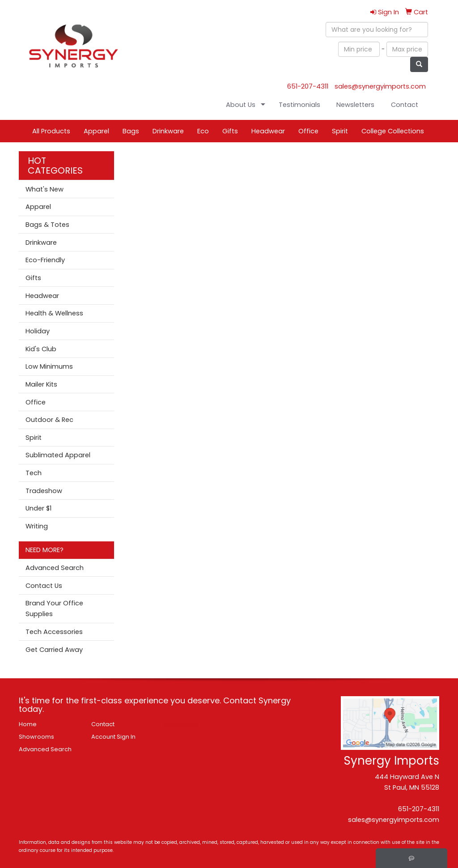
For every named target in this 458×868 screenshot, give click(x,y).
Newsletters (355, 105)
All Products (51, 131)
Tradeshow (44, 491)
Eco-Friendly (45, 260)
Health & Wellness (54, 313)
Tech (34, 473)
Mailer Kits (41, 384)
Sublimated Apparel (58, 455)
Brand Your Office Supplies (54, 608)
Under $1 (38, 508)
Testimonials (299, 105)
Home (28, 724)
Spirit (340, 131)
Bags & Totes (47, 225)
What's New (45, 189)
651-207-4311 (308, 86)
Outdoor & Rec (49, 420)
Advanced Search (55, 568)
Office (308, 131)
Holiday (38, 331)
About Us (241, 105)
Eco (203, 131)
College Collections (393, 131)
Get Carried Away (54, 650)
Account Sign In (113, 737)
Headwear (268, 131)
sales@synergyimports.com (380, 86)
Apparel (96, 131)
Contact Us (44, 586)
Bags (131, 131)
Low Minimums (49, 366)
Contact (405, 105)
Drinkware (168, 131)
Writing (37, 526)
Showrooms (36, 737)
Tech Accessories (54, 632)
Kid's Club (41, 349)
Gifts (230, 131)
